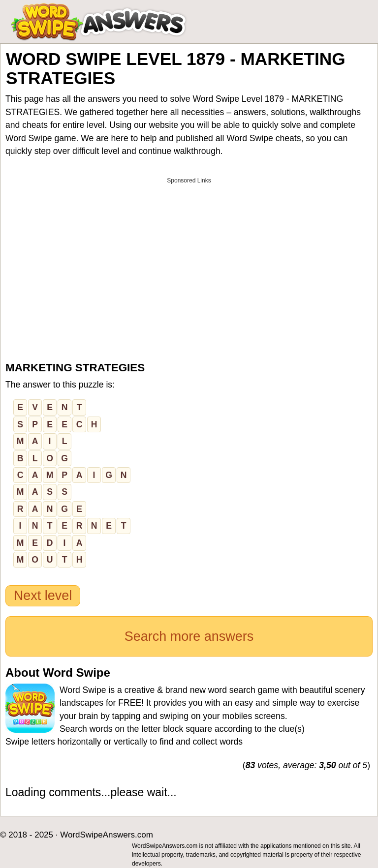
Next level (43, 596)
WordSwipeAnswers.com (107, 835)
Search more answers (189, 636)
